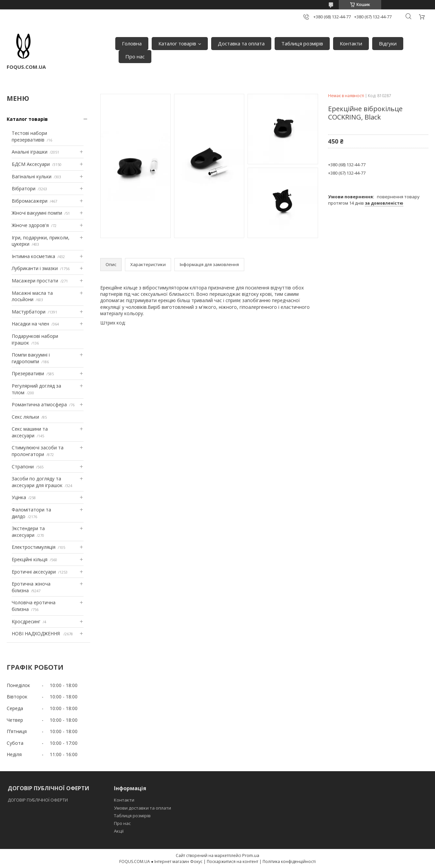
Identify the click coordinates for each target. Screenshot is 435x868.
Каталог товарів (177, 43)
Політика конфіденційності (289, 861)
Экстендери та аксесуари (28, 532)
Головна (132, 43)
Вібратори (24, 188)
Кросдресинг (26, 621)
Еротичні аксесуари (34, 572)
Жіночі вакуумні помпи (37, 213)
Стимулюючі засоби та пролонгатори (38, 451)
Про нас (135, 56)
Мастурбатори (29, 312)
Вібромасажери (30, 201)
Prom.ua (251, 855)
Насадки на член (30, 324)
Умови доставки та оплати (142, 808)
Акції (119, 831)
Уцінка (19, 497)
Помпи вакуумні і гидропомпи (31, 358)
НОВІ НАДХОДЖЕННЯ (36, 633)
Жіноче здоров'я (30, 225)
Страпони (23, 467)
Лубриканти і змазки (35, 268)
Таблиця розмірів (302, 43)
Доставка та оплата (241, 43)
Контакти (351, 43)
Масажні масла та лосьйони (32, 296)
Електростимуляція (34, 547)
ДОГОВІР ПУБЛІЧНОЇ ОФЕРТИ (38, 800)
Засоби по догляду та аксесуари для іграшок (37, 482)
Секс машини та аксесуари (30, 432)
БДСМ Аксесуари (31, 164)
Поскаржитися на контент (233, 861)
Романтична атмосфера (39, 404)
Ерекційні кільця (30, 559)
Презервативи (28, 373)
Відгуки (388, 43)
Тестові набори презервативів (29, 136)
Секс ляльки (25, 417)
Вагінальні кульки (32, 176)
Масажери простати (35, 281)
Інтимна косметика (33, 256)
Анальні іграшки (30, 152)
